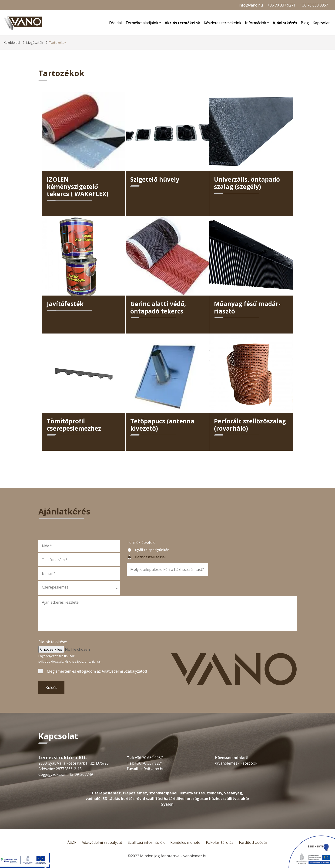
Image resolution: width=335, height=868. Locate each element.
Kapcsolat (321, 23)
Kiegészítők (35, 43)
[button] (79, 588)
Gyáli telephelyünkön (152, 550)
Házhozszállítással (150, 557)
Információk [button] (256, 23)
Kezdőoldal (12, 43)
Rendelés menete (185, 842)
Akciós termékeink (182, 23)
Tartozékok (58, 43)
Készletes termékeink (223, 23)
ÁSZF (72, 842)
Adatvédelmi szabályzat (102, 842)
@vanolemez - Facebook (236, 763)
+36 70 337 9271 (281, 5)
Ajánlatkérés (285, 23)
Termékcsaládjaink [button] (142, 23)
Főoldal (115, 23)
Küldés (51, 688)
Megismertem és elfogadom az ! (97, 671)
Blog (305, 23)
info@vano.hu (251, 5)
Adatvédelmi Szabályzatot (124, 671)
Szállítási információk (146, 842)
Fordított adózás (253, 842)
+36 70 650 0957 (314, 5)
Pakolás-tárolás (220, 842)
